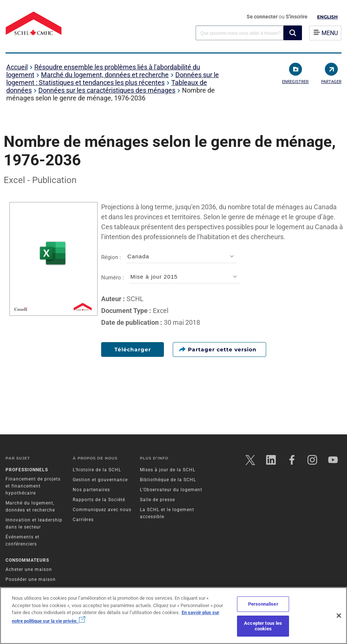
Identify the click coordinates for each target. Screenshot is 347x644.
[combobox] (240, 33)
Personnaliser (263, 604)
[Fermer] (339, 616)
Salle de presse (157, 500)
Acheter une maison (29, 569)
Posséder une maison (31, 579)
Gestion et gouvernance (100, 480)
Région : (169, 257)
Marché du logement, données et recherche (105, 75)
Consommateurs (27, 560)
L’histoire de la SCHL (97, 470)
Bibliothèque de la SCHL (168, 480)
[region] (173, 616)
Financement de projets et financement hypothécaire (33, 486)
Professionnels (27, 470)
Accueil (17, 67)
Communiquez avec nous (102, 510)
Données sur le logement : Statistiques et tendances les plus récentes (113, 79)
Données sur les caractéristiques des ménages (107, 90)
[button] (293, 33)
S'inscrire (297, 17)
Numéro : (171, 278)
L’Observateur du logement (171, 490)
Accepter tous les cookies (263, 626)
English (327, 17)
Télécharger (133, 349)
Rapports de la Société (99, 500)
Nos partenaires (91, 490)
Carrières (83, 520)
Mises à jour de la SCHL (168, 470)
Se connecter (263, 17)
